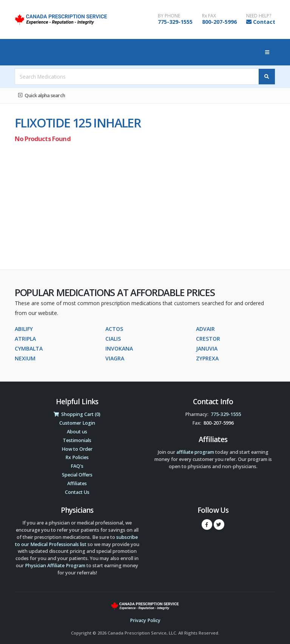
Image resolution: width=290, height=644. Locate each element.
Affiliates (77, 483)
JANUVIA (207, 348)
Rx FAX (209, 16)
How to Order (77, 449)
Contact (264, 22)
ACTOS (114, 329)
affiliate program (195, 452)
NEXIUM (25, 358)
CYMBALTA (29, 348)
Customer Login (77, 423)
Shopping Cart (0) (77, 414)
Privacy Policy (145, 620)
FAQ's (77, 466)
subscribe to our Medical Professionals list (76, 541)
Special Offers (77, 475)
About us (77, 432)
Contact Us (77, 492)
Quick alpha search (42, 95)
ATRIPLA (25, 339)
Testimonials (77, 440)
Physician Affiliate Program (55, 566)
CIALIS (113, 339)
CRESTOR (208, 339)
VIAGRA (115, 358)
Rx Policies (77, 457)
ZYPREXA (207, 358)
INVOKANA (119, 348)
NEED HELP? (259, 16)
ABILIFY (24, 329)
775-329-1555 (175, 22)
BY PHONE (169, 16)
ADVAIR (205, 329)
